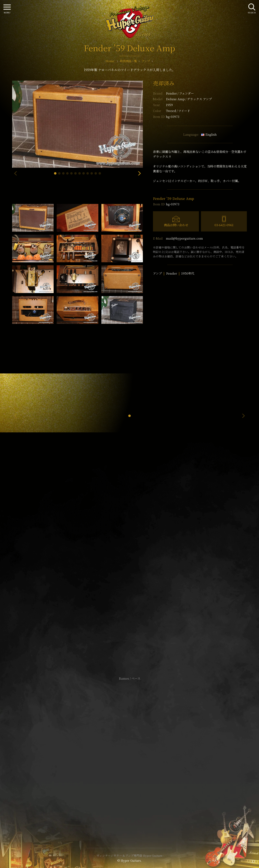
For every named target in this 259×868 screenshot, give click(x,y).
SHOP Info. (130, 557)
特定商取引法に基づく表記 (129, 752)
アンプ (157, 273)
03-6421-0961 (224, 225)
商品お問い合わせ (176, 225)
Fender (180, 93)
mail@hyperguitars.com (184, 238)
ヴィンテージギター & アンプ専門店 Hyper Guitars (129, 855)
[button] (55, 173)
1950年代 (188, 273)
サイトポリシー (129, 746)
